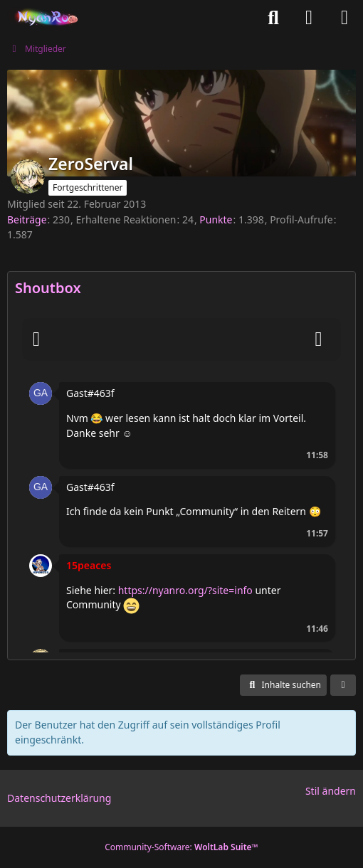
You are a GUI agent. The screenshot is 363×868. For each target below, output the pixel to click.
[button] (41, 392)
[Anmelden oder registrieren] (309, 18)
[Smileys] (36, 339)
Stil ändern (331, 791)
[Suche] (273, 18)
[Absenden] (319, 339)
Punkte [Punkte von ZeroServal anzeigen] (216, 219)
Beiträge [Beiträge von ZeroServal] (27, 219)
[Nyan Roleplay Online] (43, 18)
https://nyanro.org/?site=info (185, 590)
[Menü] (344, 18)
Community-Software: (181, 847)
